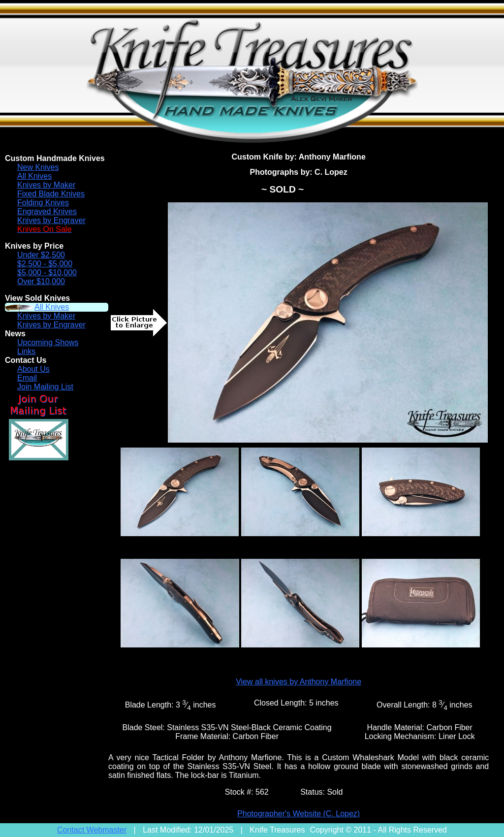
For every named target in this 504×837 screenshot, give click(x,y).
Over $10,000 (41, 281)
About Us (33, 369)
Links (26, 351)
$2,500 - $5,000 (45, 264)
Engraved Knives (47, 211)
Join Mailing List (45, 387)
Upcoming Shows (48, 342)
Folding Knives (43, 203)
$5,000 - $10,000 (47, 273)
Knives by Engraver (51, 220)
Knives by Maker (46, 185)
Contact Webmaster (92, 830)
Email (27, 378)
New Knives (38, 167)
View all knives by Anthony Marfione (299, 682)
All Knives (34, 176)
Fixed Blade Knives (51, 194)
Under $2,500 (41, 255)
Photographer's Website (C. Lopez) (299, 814)
